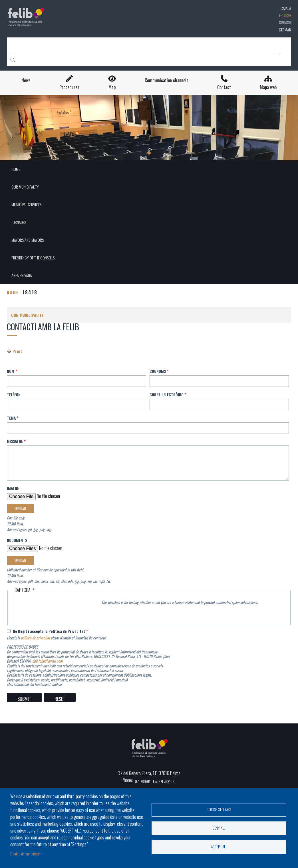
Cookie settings (219, 809)
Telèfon (14, 394)
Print (17, 351)
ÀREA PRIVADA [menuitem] (22, 275)
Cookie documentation (26, 854)
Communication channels (167, 80)
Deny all (219, 828)
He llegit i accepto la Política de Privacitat (49, 631)
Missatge (15, 441)
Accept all (219, 847)
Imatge (13, 488)
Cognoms (158, 371)
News (26, 80)
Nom (11, 371)
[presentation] (58, 609)
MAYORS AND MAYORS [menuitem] (28, 240)
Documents (17, 540)
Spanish (285, 22)
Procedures (69, 87)
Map (112, 87)
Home (13, 292)
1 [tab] (149, 153)
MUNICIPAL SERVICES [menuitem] (26, 204)
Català (286, 8)
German (285, 30)
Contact (224, 87)
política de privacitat (35, 638)
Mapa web (268, 87)
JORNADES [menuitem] (19, 222)
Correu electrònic (167, 394)
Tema (11, 418)
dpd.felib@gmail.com (47, 661)
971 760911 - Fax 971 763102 (155, 781)
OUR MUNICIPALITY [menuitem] (25, 187)
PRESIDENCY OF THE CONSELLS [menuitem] (33, 258)
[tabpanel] (149, 128)
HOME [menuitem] (16, 169)
